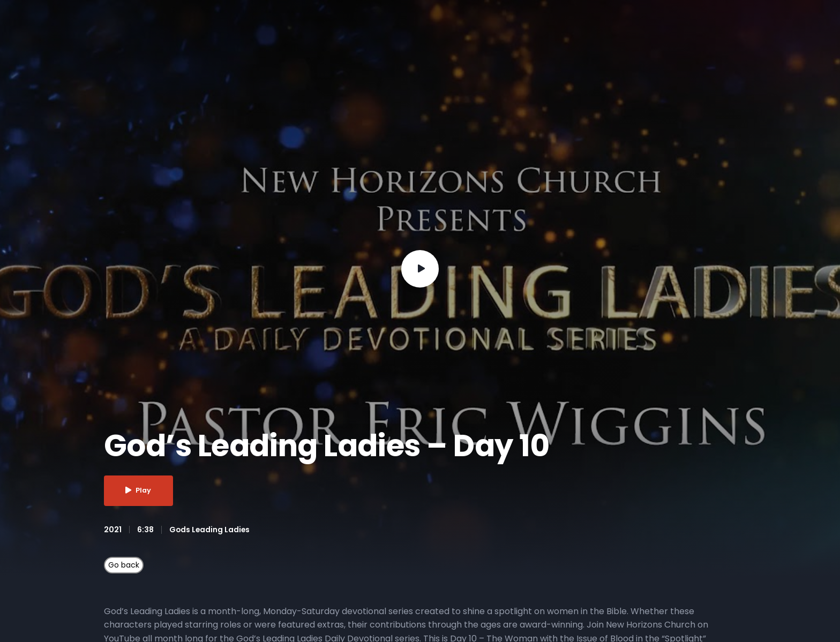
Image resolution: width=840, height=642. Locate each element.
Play (140, 491)
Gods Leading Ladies (210, 530)
